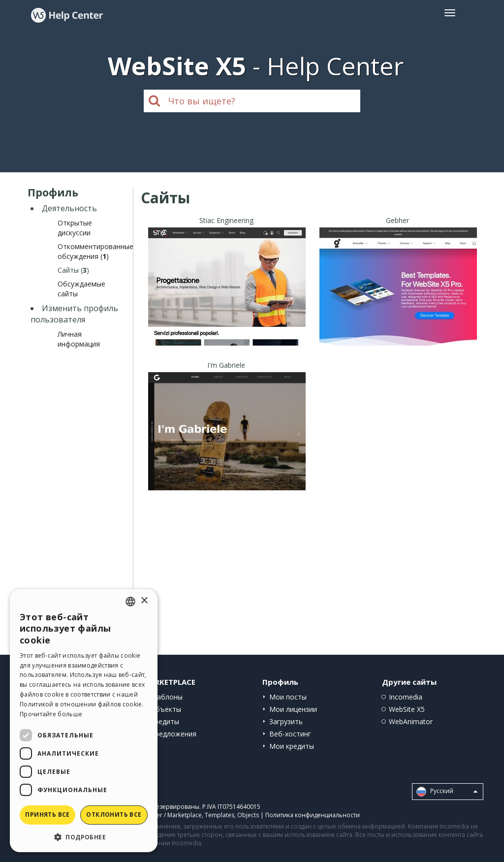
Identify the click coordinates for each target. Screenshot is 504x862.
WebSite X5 (407, 709)
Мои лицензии (293, 709)
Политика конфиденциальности (313, 815)
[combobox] (130, 602)
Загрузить (286, 721)
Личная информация (79, 339)
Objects (248, 815)
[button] (84, 837)
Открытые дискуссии (75, 228)
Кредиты (165, 721)
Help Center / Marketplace (165, 815)
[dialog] (84, 721)
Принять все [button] (47, 814)
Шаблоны (166, 697)
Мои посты (288, 697)
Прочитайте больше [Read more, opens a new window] (51, 714)
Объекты (166, 709)
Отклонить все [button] (114, 814)
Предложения (173, 734)
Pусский (447, 792)
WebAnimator (411, 721)
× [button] (144, 601)
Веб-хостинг (290, 734)
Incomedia (406, 697)
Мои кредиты (292, 746)
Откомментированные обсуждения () (95, 251)
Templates (220, 815)
